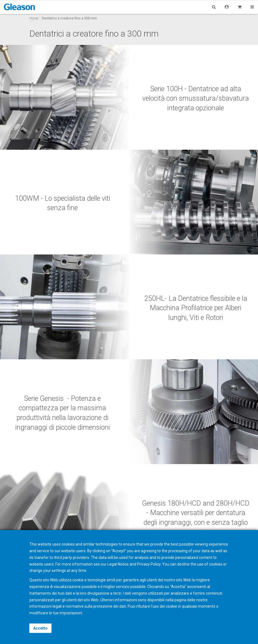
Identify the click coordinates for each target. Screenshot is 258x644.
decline (183, 564)
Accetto (40, 628)
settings (59, 571)
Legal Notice (118, 564)
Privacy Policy (149, 564)
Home (34, 18)
